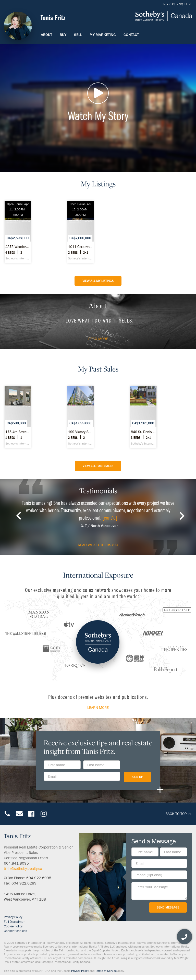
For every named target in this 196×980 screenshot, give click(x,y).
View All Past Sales (98, 466)
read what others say (98, 545)
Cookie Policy (13, 926)
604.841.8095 (16, 863)
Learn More (98, 708)
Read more (98, 339)
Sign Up (137, 777)
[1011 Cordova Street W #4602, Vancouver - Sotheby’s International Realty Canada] (81, 232)
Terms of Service (106, 971)
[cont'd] (110, 518)
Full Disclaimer (14, 922)
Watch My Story (98, 103)
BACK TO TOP (179, 814)
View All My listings (98, 281)
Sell (78, 35)
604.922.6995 (39, 878)
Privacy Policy (13, 917)
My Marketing (103, 35)
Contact (131, 35)
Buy (63, 35)
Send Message (168, 907)
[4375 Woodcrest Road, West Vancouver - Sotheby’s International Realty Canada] (18, 232)
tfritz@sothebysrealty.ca (23, 869)
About (46, 35)
